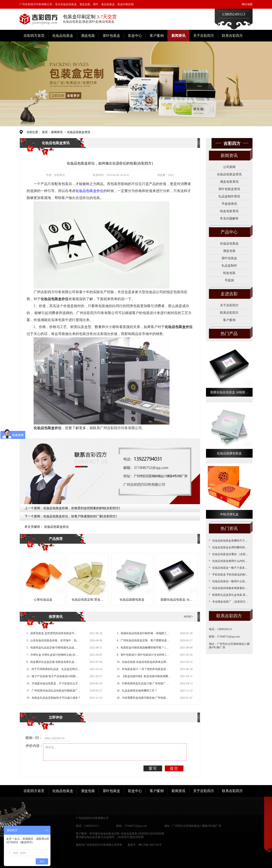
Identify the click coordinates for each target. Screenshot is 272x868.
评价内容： (34, 746)
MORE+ (188, 617)
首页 (45, 132)
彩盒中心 (135, 36)
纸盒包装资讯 (229, 211)
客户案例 (157, 36)
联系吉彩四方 (232, 36)
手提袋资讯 (229, 204)
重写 (153, 768)
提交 (174, 768)
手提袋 (229, 280)
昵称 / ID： (34, 738)
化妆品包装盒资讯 (79, 132)
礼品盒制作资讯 (229, 196)
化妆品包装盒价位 (56, 527)
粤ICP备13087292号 (150, 845)
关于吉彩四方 (204, 36)
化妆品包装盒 (63, 36)
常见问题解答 (229, 218)
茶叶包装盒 (111, 36)
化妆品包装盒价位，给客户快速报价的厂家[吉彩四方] (80, 516)
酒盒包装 (88, 36)
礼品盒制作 (229, 266)
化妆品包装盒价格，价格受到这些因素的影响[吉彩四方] (82, 508)
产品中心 (229, 232)
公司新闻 (229, 167)
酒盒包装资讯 (229, 182)
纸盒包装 (229, 273)
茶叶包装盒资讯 (229, 189)
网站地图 (247, 4)
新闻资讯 (178, 36)
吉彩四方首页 (34, 36)
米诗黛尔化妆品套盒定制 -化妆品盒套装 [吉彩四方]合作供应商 (127, 834)
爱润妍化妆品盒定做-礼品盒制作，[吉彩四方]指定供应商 (110, 837)
